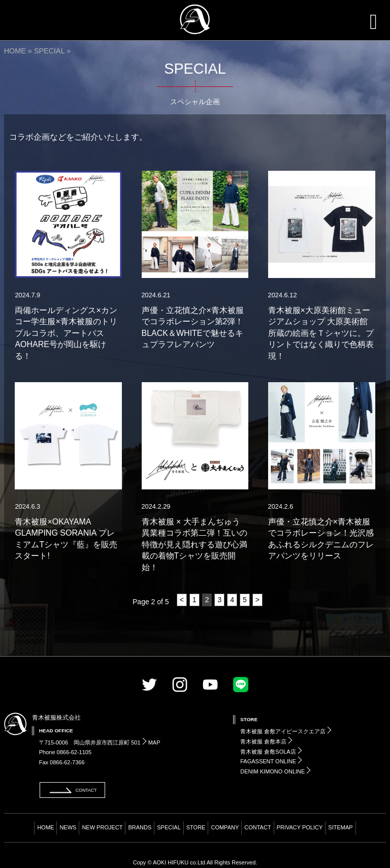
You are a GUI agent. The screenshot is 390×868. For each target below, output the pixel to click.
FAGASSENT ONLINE (271, 761)
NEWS (68, 827)
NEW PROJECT (102, 827)
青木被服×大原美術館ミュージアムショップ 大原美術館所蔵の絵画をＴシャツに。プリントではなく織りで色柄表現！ (321, 333)
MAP (151, 742)
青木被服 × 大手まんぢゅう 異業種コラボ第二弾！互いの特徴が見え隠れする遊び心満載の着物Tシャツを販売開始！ (195, 545)
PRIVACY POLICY (300, 827)
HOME (15, 51)
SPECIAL (49, 51)
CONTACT (257, 827)
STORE (196, 827)
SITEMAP (340, 827)
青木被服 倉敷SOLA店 (271, 752)
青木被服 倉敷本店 (266, 741)
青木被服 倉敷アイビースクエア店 (286, 731)
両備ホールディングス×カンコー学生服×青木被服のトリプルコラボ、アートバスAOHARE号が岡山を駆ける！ (66, 333)
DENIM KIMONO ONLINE (275, 771)
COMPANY (225, 827)
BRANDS (140, 827)
